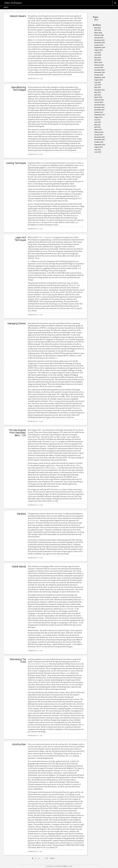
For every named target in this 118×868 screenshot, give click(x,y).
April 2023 (98, 95)
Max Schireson (33, 521)
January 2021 (99, 135)
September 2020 (100, 145)
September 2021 (100, 115)
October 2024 (99, 75)
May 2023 (97, 92)
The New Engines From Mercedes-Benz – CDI (17, 433)
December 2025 (99, 40)
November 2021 (100, 110)
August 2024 (98, 80)
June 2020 (98, 152)
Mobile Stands (19, 566)
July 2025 (97, 53)
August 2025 (98, 50)
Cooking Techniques (16, 163)
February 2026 (99, 35)
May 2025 (97, 58)
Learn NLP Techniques (20, 239)
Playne (70, 866)
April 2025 (98, 60)
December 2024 (99, 70)
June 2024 (98, 85)
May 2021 (97, 125)
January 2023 (99, 102)
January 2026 (99, 38)
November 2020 (100, 140)
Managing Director (17, 323)
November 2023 (100, 90)
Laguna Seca (42, 211)
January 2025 (99, 67)
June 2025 (98, 55)
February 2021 (99, 132)
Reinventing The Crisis (18, 661)
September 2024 (100, 77)
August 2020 (98, 147)
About (6, 7)
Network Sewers (18, 16)
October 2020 (99, 142)
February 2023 (99, 100)
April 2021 (98, 127)
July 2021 (97, 120)
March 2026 (98, 33)
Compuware (48, 237)
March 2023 (98, 97)
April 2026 (98, 30)
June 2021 (98, 122)
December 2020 (99, 137)
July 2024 (97, 82)
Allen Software (13, 3)
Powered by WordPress (54, 866)
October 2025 (99, 45)
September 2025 (100, 48)
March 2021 (98, 130)
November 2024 (100, 72)
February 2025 (99, 65)
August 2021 (98, 117)
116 (46, 858)
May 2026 (97, 28)
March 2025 (98, 62)
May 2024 (97, 87)
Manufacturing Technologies (19, 89)
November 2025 (100, 43)
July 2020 (97, 150)
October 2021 (99, 112)
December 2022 (99, 105)
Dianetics (21, 514)
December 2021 (99, 107)
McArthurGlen (19, 744)
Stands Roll (66, 609)
